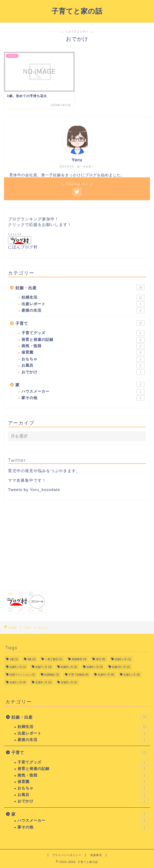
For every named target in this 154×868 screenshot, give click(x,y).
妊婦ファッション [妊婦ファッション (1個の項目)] (22, 675)
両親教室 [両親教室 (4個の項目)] (79, 659)
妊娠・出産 (80, 287)
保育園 (83, 353)
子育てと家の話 (77, 11)
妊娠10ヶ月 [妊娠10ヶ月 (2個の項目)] (121, 667)
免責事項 (96, 855)
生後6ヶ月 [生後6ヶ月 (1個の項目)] (69, 682)
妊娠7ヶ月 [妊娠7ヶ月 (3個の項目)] (43, 667)
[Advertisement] (77, 545)
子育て (80, 323)
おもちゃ (83, 359)
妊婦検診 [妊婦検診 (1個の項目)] (52, 675)
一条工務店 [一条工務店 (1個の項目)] (54, 659)
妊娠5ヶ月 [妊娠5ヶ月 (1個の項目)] (18, 667)
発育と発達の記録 (83, 340)
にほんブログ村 (23, 243)
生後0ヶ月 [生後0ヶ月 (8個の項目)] (106, 675)
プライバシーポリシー (67, 855)
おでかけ (83, 372)
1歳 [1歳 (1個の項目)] (14, 659)
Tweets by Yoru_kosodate (34, 490)
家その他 (83, 398)
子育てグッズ (83, 333)
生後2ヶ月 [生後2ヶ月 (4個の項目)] (18, 682)
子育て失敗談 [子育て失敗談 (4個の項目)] (79, 675)
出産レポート (83, 304)
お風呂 (83, 366)
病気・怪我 (83, 346)
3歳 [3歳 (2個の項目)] (31, 659)
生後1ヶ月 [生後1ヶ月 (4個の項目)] (132, 675)
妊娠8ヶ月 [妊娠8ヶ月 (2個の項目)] (69, 667)
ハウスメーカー (83, 392)
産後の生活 (83, 311)
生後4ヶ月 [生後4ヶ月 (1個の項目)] (43, 682)
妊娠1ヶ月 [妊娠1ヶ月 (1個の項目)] (123, 659)
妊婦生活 (83, 297)
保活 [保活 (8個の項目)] (101, 659)
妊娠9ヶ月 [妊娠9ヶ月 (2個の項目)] (95, 667)
